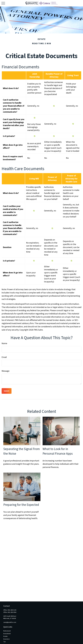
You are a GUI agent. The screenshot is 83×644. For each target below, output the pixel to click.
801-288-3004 (12, 612)
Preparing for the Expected (21, 505)
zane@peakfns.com (10, 622)
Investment (7, 634)
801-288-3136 (12, 610)
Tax (4, 642)
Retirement (7, 631)
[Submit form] (7, 391)
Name (4, 343)
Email (4, 357)
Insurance (6, 639)
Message (5, 371)
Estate (5, 636)
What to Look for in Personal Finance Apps (58, 451)
